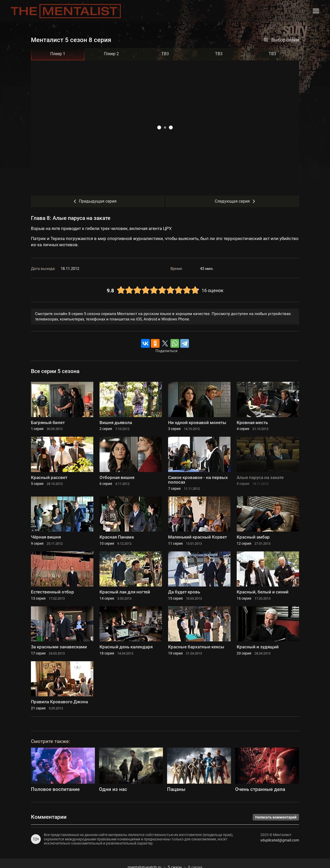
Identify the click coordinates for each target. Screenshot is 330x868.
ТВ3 (165, 54)
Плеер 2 (111, 54)
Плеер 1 (58, 54)
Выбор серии (281, 40)
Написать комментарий (276, 817)
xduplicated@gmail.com (280, 840)
